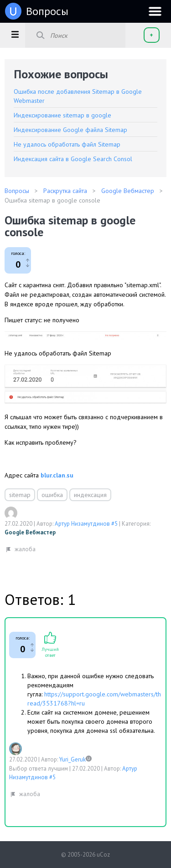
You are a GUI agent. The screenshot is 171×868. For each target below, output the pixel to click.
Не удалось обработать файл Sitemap (67, 144)
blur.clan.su (57, 475)
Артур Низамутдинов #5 (86, 524)
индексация (90, 495)
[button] (15, 34)
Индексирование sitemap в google (62, 115)
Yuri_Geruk (73, 759)
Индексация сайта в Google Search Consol (73, 159)
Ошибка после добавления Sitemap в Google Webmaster (78, 96)
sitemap (20, 495)
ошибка (52, 495)
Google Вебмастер (30, 532)
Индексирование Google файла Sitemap (70, 130)
